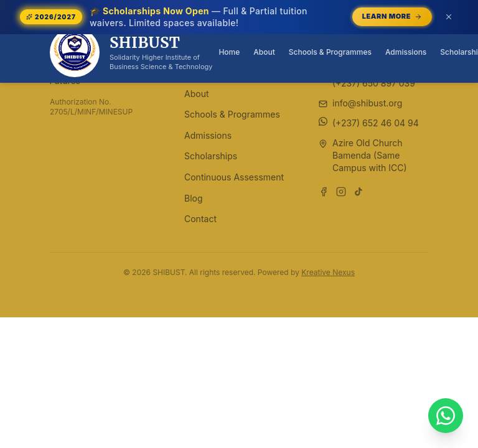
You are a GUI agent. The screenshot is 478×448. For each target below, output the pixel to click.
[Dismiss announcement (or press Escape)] (449, 17)
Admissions (406, 52)
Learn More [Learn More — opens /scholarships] (392, 16)
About (264, 52)
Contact (200, 219)
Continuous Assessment (234, 177)
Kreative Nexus (328, 272)
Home (229, 52)
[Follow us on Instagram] (341, 192)
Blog (194, 198)
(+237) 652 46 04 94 (376, 123)
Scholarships (211, 156)
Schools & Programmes (330, 52)
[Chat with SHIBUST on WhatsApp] (446, 416)
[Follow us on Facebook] (324, 192)
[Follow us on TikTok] (358, 192)
